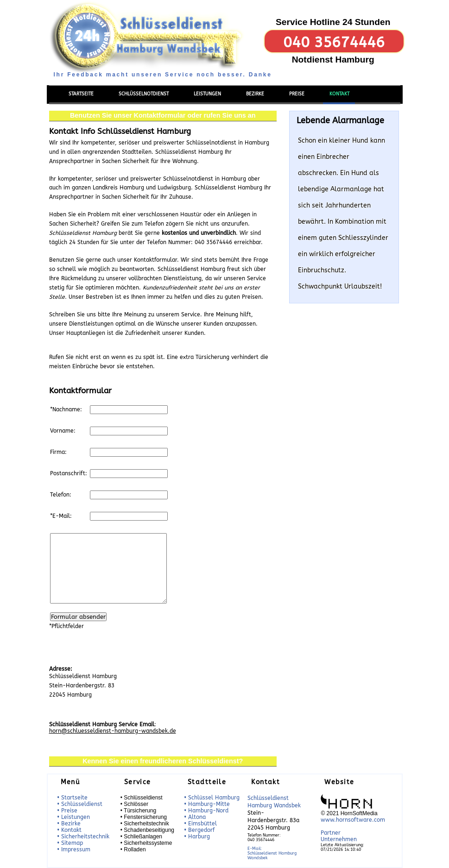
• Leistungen (73, 817)
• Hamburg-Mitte (207, 804)
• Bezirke (69, 824)
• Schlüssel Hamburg (212, 798)
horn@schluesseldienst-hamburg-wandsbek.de (113, 731)
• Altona (195, 817)
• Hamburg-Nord (206, 811)
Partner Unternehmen (339, 836)
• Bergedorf (199, 830)
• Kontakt (69, 830)
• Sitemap (70, 843)
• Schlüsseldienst (80, 804)
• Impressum (74, 849)
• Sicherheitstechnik (83, 837)
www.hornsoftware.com (353, 820)
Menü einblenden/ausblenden (86, 80)
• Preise (67, 811)
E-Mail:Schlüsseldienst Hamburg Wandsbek (272, 853)
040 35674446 (334, 42)
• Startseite (72, 798)
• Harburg (197, 837)
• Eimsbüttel (200, 824)
